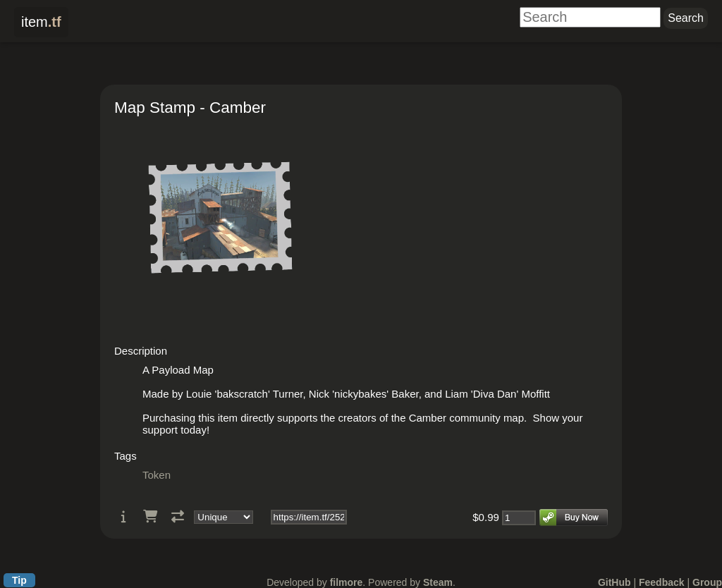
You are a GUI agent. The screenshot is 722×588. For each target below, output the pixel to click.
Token (157, 475)
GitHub (614, 582)
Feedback (662, 582)
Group (707, 582)
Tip (19, 580)
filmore (347, 582)
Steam (438, 582)
